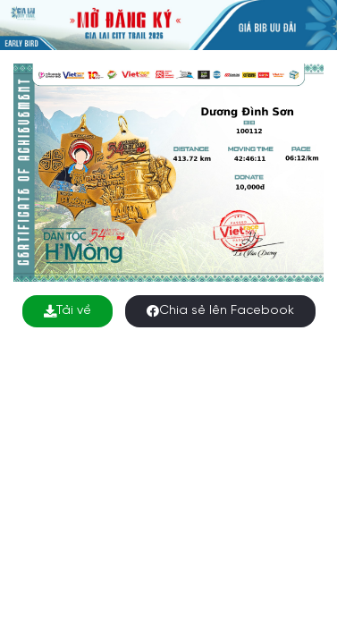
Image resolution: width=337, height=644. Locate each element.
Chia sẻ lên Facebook (220, 311)
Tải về (67, 311)
